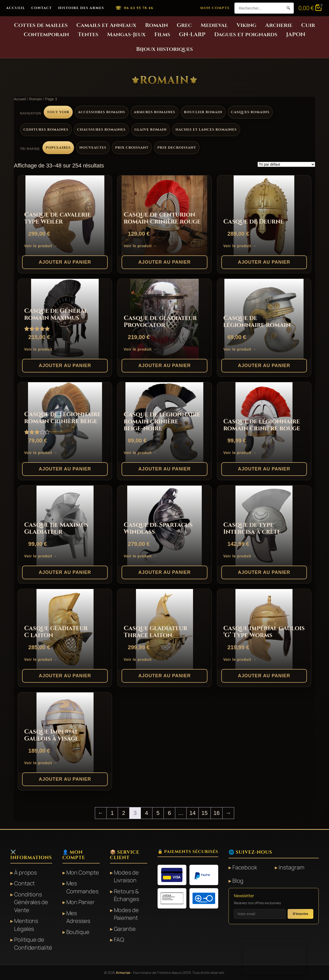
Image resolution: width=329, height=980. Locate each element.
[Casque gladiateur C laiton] (65, 629)
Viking (246, 25)
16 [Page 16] (217, 813)
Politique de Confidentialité (33, 943)
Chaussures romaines (101, 130)
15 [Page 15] (205, 813)
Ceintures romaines (46, 130)
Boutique (78, 932)
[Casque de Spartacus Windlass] (164, 526)
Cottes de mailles (41, 25)
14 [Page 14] (193, 813)
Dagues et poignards (246, 35)
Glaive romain (151, 130)
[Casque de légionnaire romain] (264, 319)
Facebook (245, 867)
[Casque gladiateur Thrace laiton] (164, 629)
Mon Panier (80, 902)
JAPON (296, 35)
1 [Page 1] (112, 813)
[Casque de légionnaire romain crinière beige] (65, 422)
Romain (156, 25)
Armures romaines (155, 112)
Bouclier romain (203, 112)
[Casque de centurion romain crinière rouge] (164, 215)
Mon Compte (215, 8)
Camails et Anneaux (106, 25)
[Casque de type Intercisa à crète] (264, 526)
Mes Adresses (78, 917)
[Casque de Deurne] (264, 215)
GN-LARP (192, 35)
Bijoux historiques (165, 49)
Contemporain (46, 35)
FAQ (119, 940)
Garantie (125, 929)
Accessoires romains (102, 112)
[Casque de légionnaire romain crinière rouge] (264, 422)
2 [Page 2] (124, 813)
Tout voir (58, 112)
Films (162, 35)
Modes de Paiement (126, 914)
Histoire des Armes (81, 8)
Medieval (214, 25)
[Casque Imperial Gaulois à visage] (65, 732)
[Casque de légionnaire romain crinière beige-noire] (164, 422)
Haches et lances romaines (206, 130)
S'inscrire (300, 914)
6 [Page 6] (169, 813)
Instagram (291, 867)
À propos (25, 872)
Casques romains (250, 112)
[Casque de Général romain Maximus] (65, 319)
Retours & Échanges (126, 895)
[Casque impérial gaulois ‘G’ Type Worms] (264, 629)
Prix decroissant (177, 148)
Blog (238, 881)
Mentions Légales (26, 925)
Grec (184, 25)
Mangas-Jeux (126, 35)
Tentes (88, 35)
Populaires (58, 148)
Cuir (308, 25)
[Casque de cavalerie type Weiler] (65, 215)
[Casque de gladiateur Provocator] (164, 319)
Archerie (279, 25)
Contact (42, 8)
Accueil (16, 8)
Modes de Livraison (126, 876)
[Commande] (286, 164)
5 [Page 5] (158, 813)
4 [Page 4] (147, 813)
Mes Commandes (82, 887)
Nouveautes (93, 148)
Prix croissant (132, 148)
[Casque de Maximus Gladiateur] (65, 526)
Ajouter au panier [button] (65, 262)
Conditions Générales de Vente (31, 902)
